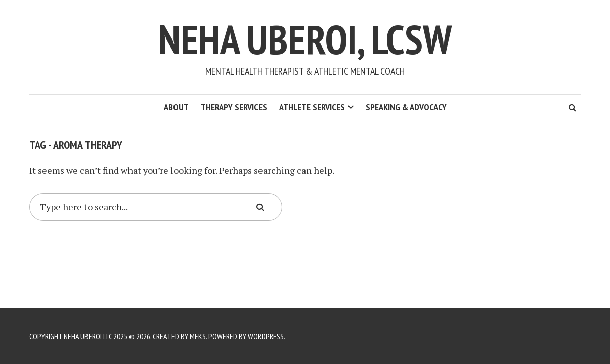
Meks (198, 336)
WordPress (266, 336)
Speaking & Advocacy (406, 107)
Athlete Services (312, 107)
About (176, 107)
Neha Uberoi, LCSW (305, 39)
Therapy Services (234, 107)
